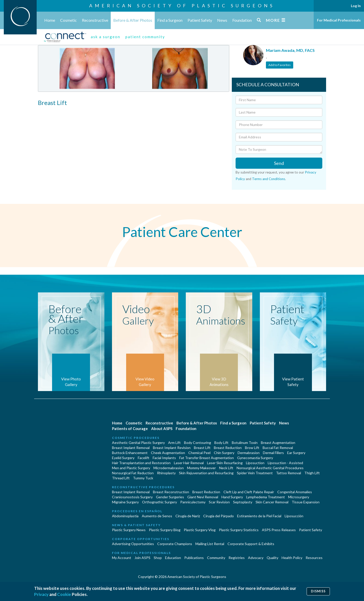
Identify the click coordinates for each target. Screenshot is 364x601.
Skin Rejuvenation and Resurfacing (206, 473)
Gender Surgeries (170, 497)
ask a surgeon (106, 37)
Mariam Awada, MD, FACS (290, 50)
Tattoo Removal (289, 473)
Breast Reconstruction (171, 492)
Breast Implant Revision (172, 448)
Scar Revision (219, 502)
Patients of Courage (130, 428)
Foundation (242, 20)
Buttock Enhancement (130, 453)
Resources (314, 558)
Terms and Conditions (269, 179)
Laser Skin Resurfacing (225, 463)
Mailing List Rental (210, 544)
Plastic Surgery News (129, 530)
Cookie (64, 594)
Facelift (144, 458)
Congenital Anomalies (295, 492)
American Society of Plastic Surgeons (182, 6)
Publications (194, 558)
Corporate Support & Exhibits (251, 544)
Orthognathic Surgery (160, 502)
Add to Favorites (280, 65)
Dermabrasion (249, 453)
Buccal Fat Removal (278, 448)
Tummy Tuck (143, 478)
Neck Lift (226, 468)
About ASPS (162, 428)
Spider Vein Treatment (255, 473)
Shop (158, 558)
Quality (272, 558)
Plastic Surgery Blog (165, 530)
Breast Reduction (228, 448)
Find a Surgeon (170, 20)
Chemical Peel (199, 453)
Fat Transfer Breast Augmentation (207, 458)
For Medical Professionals (339, 20)
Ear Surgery (296, 453)
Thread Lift (121, 478)
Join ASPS (142, 558)
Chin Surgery (224, 453)
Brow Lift (252, 448)
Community (216, 558)
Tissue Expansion (306, 502)
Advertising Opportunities (133, 544)
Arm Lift (174, 443)
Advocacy (256, 558)
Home (50, 20)
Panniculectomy (193, 502)
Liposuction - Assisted (285, 463)
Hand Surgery (232, 497)
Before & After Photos (133, 20)
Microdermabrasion (169, 468)
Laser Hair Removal (189, 463)
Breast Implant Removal (131, 448)
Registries (237, 558)
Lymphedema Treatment (266, 497)
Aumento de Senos (157, 516)
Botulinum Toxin (245, 443)
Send (279, 163)
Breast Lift (202, 448)
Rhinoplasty (166, 473)
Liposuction (255, 463)
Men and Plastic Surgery (131, 468)
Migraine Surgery (125, 502)
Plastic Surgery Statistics (239, 530)
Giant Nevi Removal (203, 497)
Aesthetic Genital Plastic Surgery (138, 443)
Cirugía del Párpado (219, 516)
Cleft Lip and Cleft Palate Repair (249, 492)
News (222, 20)
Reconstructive (95, 20)
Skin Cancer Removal (272, 502)
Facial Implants (164, 458)
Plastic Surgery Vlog (200, 530)
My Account (122, 558)
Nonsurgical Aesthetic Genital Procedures (270, 468)
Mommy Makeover (201, 468)
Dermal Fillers (273, 453)
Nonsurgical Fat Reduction (133, 473)
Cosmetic (69, 20)
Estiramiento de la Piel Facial (259, 516)
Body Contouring (198, 443)
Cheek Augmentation (168, 453)
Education (173, 558)
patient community (145, 37)
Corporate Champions (175, 544)
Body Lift (221, 443)
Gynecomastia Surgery (255, 458)
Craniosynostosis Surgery (132, 497)
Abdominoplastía (125, 516)
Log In (356, 6)
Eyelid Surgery (123, 458)
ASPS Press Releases (279, 530)
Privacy (41, 594)
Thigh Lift (312, 473)
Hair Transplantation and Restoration (141, 463)
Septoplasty (243, 502)
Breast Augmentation (278, 443)
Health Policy (292, 558)
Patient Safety (200, 20)
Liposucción (294, 516)
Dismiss (318, 591)
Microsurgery (299, 497)
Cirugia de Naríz (188, 516)
